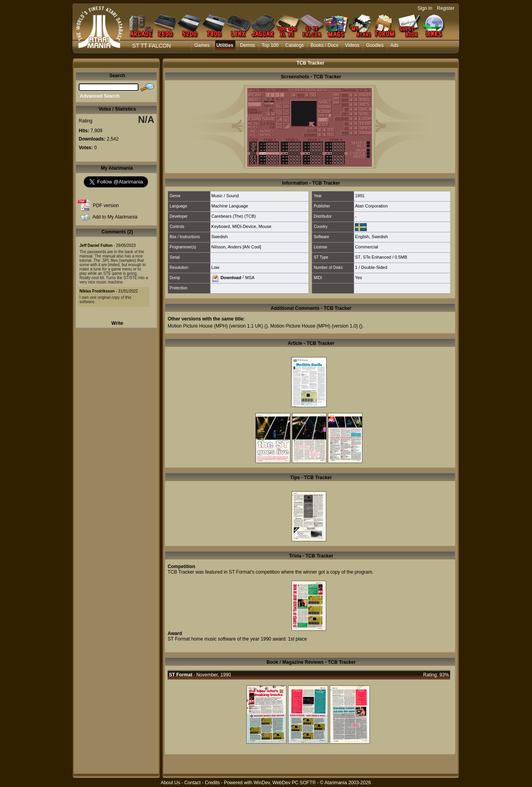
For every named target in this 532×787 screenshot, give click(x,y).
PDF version (106, 206)
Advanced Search (100, 96)
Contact (192, 783)
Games (202, 45)
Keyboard (221, 226)
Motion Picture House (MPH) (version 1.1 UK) (215, 326)
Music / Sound (225, 196)
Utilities (225, 45)
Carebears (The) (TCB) (234, 216)
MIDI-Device (244, 226)
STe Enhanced (377, 257)
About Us (170, 783)
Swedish (220, 237)
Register (446, 8)
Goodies (375, 45)
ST (358, 257)
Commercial (367, 247)
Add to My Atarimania (115, 217)
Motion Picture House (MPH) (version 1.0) (314, 326)
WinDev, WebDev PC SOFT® (285, 783)
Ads (394, 45)
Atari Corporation (371, 206)
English (362, 237)
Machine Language (230, 206)
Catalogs (295, 45)
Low (215, 267)
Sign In (425, 8)
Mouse (265, 226)
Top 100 (270, 45)
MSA (250, 277)
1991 (360, 196)
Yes (358, 278)
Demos (248, 45)
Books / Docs (324, 45)
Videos (352, 45)
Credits (212, 783)
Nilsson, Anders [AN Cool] (236, 247)
